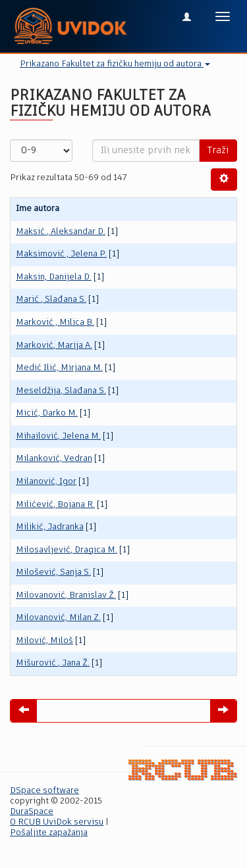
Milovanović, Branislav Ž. (66, 595)
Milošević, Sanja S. (53, 572)
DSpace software (44, 791)
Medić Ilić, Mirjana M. (59, 368)
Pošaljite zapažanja (49, 833)
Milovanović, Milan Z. (58, 618)
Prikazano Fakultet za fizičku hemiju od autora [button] (115, 64)
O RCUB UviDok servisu (57, 822)
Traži (218, 151)
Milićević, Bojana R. (55, 505)
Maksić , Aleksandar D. (61, 232)
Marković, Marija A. (54, 346)
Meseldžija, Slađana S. (61, 391)
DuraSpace (32, 812)
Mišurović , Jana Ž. (53, 663)
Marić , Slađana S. (51, 300)
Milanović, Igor (46, 482)
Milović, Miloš (44, 641)
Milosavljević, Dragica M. (67, 550)
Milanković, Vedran (54, 459)
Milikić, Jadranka (50, 527)
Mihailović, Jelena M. (58, 436)
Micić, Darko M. (47, 413)
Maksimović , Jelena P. (61, 254)
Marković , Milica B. (55, 323)
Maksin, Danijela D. (54, 277)
